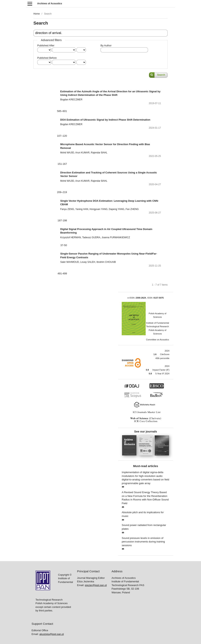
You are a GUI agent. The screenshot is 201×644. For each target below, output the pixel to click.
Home (37, 14)
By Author (106, 45)
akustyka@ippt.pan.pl (52, 634)
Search (161, 75)
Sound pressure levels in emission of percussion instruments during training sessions (143, 542)
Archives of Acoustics (50, 4)
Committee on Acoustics (158, 340)
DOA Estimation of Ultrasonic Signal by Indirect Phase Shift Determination (105, 120)
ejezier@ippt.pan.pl (96, 585)
